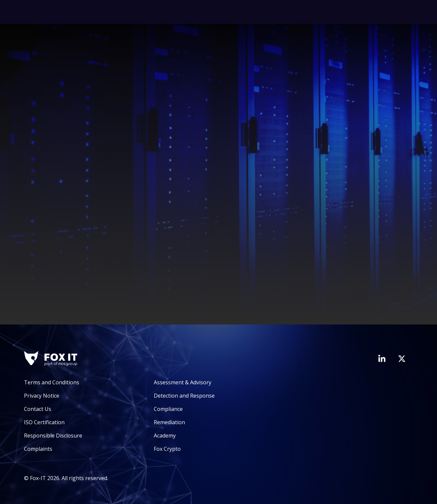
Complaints (38, 449)
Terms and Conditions (52, 382)
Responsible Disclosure (53, 436)
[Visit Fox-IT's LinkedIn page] (382, 358)
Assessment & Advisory (183, 382)
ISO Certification (44, 422)
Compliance (168, 409)
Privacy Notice (42, 396)
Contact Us (38, 409)
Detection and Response (184, 396)
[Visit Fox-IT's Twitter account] (402, 359)
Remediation (169, 422)
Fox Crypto (167, 449)
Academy (165, 436)
